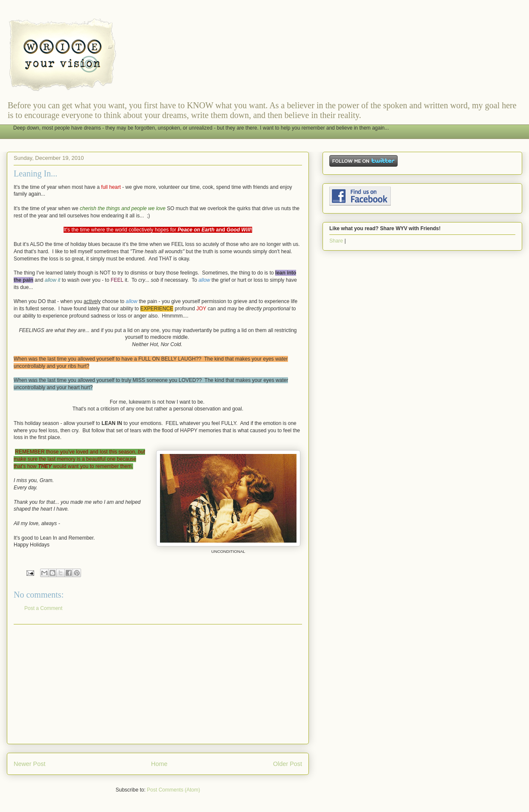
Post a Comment (43, 608)
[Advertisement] (158, 684)
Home (159, 764)
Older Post (288, 764)
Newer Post (29, 764)
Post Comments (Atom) (173, 790)
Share (336, 241)
